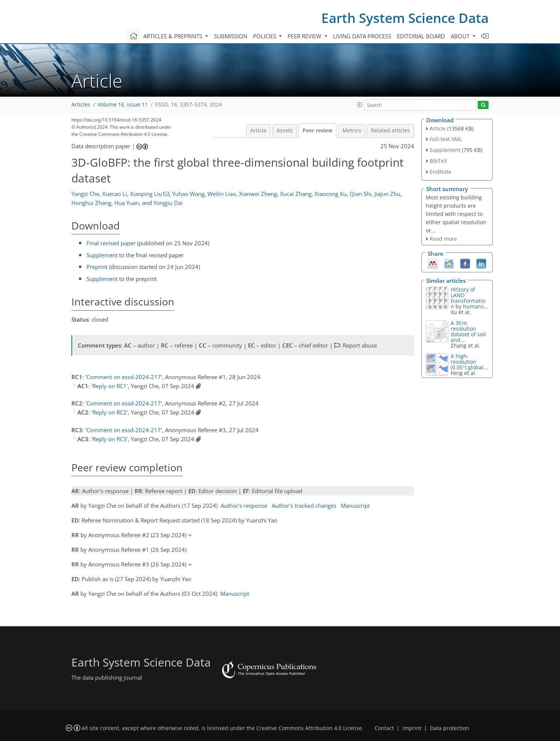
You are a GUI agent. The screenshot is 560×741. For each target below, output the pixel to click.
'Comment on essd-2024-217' (124, 377)
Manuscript (355, 506)
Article (258, 131)
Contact (384, 728)
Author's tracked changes (304, 506)
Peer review (317, 131)
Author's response (244, 506)
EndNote (440, 172)
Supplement (102, 255)
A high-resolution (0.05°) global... (469, 362)
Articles (81, 105)
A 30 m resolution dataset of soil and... (468, 331)
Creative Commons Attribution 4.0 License (309, 728)
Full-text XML (446, 139)
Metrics (352, 131)
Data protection (450, 728)
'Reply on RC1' (110, 386)
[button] (360, 105)
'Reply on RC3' (110, 439)
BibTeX (438, 161)
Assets (285, 131)
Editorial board (421, 36)
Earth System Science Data (405, 18)
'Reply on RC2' (110, 412)
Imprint (412, 728)
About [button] (461, 36)
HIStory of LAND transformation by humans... (469, 298)
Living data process (362, 36)
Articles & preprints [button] (173, 36)
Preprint (97, 267)
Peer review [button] (305, 36)
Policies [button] (265, 36)
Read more (443, 239)
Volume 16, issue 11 (123, 105)
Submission (231, 36)
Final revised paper (111, 243)
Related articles (390, 131)
